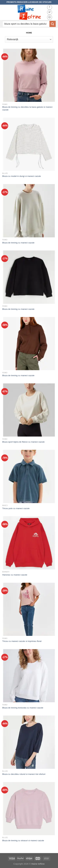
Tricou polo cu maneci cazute (16, 508)
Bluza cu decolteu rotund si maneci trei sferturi (24, 774)
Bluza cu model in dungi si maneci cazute (22, 176)
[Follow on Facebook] (50, 7)
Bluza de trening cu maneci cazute (18, 243)
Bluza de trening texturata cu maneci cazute (23, 708)
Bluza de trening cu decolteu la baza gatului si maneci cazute (27, 108)
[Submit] (53, 24)
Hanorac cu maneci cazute (15, 575)
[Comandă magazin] (29, 39)
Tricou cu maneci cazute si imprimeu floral (22, 641)
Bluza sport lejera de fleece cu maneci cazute (24, 442)
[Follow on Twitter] (50, 12)
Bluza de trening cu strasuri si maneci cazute (23, 841)
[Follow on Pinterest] (50, 17)
